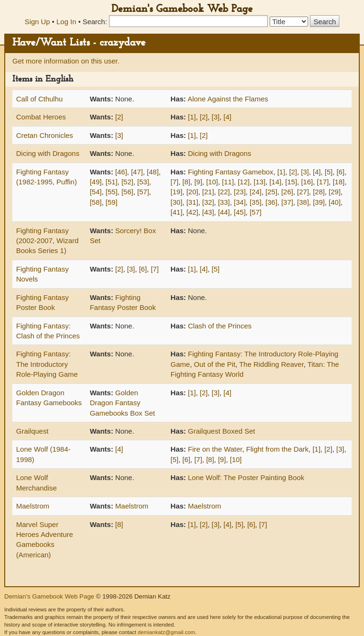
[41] (177, 212)
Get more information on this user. (66, 61)
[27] (303, 192)
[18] (339, 182)
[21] (208, 192)
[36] (271, 202)
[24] (256, 192)
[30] (177, 202)
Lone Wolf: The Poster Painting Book (246, 477)
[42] (192, 212)
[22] (224, 192)
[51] (112, 182)
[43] (208, 212)
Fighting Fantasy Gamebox (231, 172)
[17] (323, 182)
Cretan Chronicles (45, 135)
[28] (319, 192)
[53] (143, 182)
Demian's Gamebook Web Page (182, 9)
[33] (224, 202)
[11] (228, 182)
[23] (240, 192)
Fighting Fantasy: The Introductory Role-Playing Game (47, 364)
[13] (259, 182)
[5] (329, 172)
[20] (192, 192)
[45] (240, 212)
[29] (335, 192)
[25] (271, 192)
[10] (212, 182)
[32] (208, 202)
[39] (319, 202)
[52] (127, 182)
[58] (96, 202)
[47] (137, 172)
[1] (192, 117)
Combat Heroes (41, 117)
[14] (275, 182)
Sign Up (37, 22)
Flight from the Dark (277, 449)
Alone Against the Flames (228, 99)
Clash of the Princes (220, 326)
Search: (95, 22)
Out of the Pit (215, 364)
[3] (216, 117)
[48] (153, 172)
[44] (224, 212)
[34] (240, 202)
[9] (198, 182)
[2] (119, 117)
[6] (341, 172)
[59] (112, 202)
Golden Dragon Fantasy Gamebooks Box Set (122, 403)
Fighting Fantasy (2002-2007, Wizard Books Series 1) (47, 241)
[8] (187, 182)
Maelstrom (33, 506)
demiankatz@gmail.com (166, 632)
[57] (143, 192)
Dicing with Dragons (48, 153)
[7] (175, 182)
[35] (256, 202)
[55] (112, 192)
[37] (287, 202)
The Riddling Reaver (272, 364)
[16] (307, 182)
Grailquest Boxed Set (222, 431)
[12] (244, 182)
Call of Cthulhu (39, 99)
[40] (335, 202)
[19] (177, 192)
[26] (287, 192)
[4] (228, 117)
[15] (291, 182)
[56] (127, 192)
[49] (96, 182)
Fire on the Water (215, 449)
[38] (303, 202)
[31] (192, 202)
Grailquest (32, 431)
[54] (96, 192)
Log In (66, 22)
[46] (121, 172)
